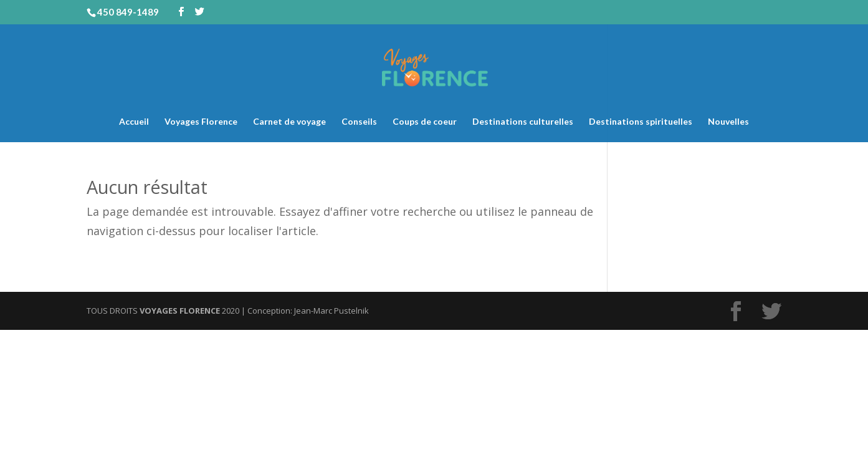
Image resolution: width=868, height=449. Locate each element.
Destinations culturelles (523, 122)
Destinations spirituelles (641, 122)
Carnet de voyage (289, 122)
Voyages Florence (201, 122)
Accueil (134, 122)
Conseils (359, 122)
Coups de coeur (425, 122)
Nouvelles (728, 122)
